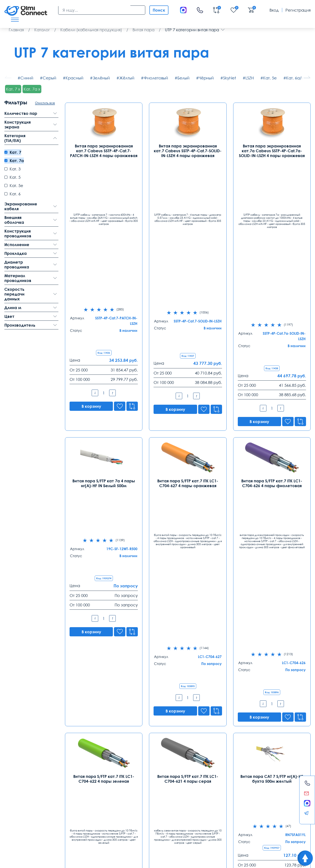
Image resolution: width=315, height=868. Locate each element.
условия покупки (155, 834)
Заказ (118, 823)
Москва (12, 779)
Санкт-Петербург (84, 779)
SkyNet (230, 78)
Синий (27, 78)
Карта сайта (66, 861)
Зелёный (101, 78)
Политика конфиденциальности (25, 861)
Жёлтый (127, 78)
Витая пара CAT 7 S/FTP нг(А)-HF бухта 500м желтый (272, 468)
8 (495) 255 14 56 (20, 787)
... (204, 724)
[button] (307, 77)
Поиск (159, 10)
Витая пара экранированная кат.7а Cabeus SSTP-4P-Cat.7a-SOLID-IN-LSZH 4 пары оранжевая (272, 151)
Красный (74, 78)
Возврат (267, 823)
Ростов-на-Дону (205, 779)
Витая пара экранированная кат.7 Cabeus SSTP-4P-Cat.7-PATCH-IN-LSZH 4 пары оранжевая (104, 151)
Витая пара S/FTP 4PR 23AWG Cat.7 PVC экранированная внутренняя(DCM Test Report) (188, 616)
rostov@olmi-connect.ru (212, 805)
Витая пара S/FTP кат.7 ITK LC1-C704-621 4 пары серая (188, 468)
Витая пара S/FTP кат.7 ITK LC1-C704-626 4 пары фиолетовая (272, 322)
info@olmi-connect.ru (25, 805)
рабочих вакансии (17, 834)
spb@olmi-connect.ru (86, 805)
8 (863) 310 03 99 (205, 787)
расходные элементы (231, 834)
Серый (49, 78)
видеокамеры (42, 834)
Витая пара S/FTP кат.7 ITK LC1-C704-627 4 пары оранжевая (188, 322)
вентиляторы (71, 839)
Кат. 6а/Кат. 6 (299, 78)
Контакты (17, 768)
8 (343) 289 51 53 (143, 787)
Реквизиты (232, 823)
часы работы (91, 839)
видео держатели (201, 834)
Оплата (49, 823)
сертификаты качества (44, 839)
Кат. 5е (270, 78)
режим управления (101, 834)
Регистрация (298, 10)
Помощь (195, 823)
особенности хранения (70, 834)
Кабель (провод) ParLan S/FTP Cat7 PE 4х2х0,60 (272, 613)
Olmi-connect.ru (148, 848)
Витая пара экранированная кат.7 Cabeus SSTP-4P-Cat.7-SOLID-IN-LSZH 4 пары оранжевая (188, 151)
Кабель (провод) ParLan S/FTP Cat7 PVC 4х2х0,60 (104, 613)
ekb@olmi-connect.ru (148, 805)
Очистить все (45, 103)
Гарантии (84, 823)
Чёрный (206, 78)
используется (178, 834)
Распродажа (155, 823)
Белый (183, 78)
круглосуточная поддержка (280, 834)
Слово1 (254, 834)
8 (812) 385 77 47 (82, 787)
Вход (274, 10)
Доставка (14, 823)
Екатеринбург (141, 779)
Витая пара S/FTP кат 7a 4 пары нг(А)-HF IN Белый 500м (104, 322)
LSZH (250, 78)
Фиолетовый (156, 78)
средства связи (15, 839)
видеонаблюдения (129, 834)
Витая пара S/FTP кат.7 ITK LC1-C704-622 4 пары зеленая (104, 468)
